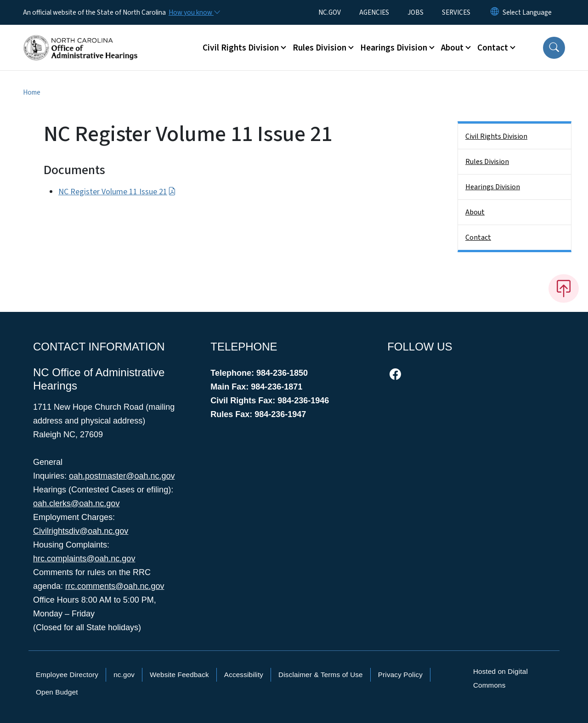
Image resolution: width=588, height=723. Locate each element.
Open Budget (57, 692)
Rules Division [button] (319, 48)
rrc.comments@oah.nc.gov (115, 586)
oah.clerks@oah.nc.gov (76, 503)
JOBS (416, 12)
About (475, 212)
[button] (554, 48)
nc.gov (124, 675)
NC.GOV (330, 12)
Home (32, 92)
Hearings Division (493, 187)
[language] (527, 12)
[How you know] (194, 12)
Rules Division (487, 162)
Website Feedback (179, 675)
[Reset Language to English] (495, 12)
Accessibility (244, 675)
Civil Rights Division (496, 136)
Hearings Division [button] (394, 48)
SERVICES (456, 12)
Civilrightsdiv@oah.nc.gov (81, 531)
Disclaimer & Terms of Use (321, 675)
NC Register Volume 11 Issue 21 (117, 192)
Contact (478, 237)
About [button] (452, 48)
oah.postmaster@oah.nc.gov (122, 476)
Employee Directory (67, 675)
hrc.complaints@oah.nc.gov (84, 559)
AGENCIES (374, 12)
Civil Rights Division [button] (241, 48)
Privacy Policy (400, 675)
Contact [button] (493, 48)
